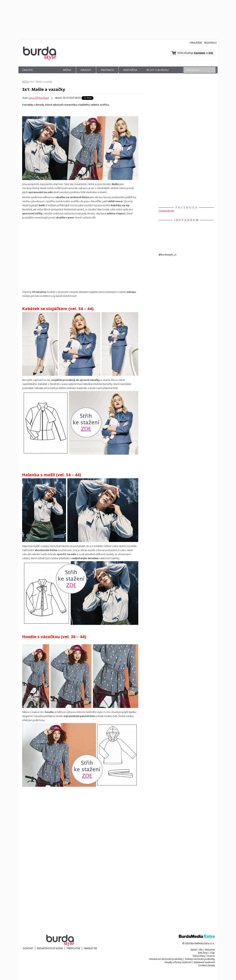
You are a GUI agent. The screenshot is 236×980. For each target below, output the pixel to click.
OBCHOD (47, 74)
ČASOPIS (27, 70)
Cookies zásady (207, 965)
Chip (212, 953)
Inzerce (211, 956)
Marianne (210, 950)
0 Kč (211, 53)
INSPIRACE (107, 70)
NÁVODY (86, 70)
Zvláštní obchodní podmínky (200, 959)
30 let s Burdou (157, 70)
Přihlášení (196, 43)
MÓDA (67, 70)
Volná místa (199, 956)
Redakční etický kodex (50, 948)
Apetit (194, 950)
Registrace (210, 43)
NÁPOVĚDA (130, 70)
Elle (201, 950)
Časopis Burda (166, 211)
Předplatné (73, 948)
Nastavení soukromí (204, 962)
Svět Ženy (203, 953)
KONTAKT (28, 948)
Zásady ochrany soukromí (178, 962)
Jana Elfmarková (39, 98)
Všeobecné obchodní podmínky (166, 959)
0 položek (199, 53)
